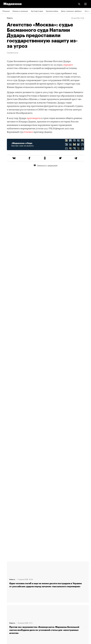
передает (68, 65)
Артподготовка (37, 11)
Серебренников (12, 53)
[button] (85, 4)
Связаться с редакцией (46, 165)
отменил (28, 132)
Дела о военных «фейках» (71, 11)
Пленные (6, 11)
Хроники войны (52, 11)
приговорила (34, 118)
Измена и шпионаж (20, 11)
